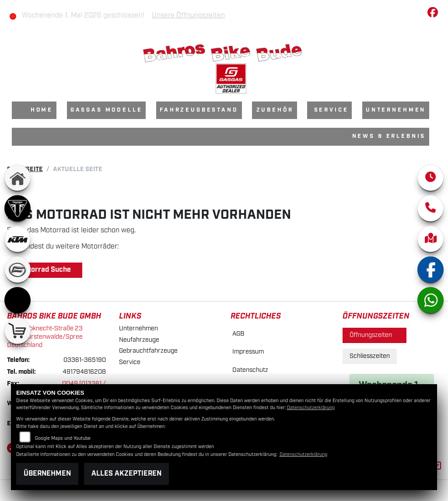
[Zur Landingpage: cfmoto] (17, 270)
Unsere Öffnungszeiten (188, 16)
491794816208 (84, 372)
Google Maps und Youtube (63, 438)
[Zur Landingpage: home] (17, 178)
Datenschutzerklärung (311, 408)
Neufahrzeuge (139, 340)
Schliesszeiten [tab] (370, 356)
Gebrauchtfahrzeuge (148, 351)
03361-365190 (85, 360)
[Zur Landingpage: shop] (17, 331)
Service (331, 110)
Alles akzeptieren (126, 474)
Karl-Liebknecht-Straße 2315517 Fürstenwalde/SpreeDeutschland (45, 336)
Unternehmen (396, 110)
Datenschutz (250, 370)
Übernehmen (47, 474)
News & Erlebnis (389, 136)
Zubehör (275, 110)
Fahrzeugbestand (199, 110)
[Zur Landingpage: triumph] (17, 208)
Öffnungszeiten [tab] (374, 335)
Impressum (248, 352)
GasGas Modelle (107, 110)
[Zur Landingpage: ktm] (17, 239)
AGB (238, 334)
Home (42, 110)
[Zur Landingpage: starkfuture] (17, 300)
